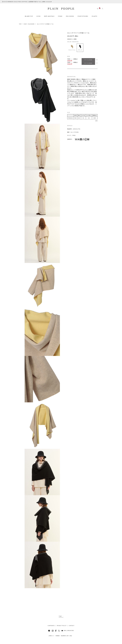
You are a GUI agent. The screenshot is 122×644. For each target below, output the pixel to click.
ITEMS (60, 19)
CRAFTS (95, 19)
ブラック (80, 48)
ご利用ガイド (51, 636)
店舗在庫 (70, 61)
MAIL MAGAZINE (68, 630)
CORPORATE (51, 626)
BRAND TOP (29, 19)
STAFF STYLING (83, 19)
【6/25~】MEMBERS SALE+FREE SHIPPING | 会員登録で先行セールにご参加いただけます (27, 2)
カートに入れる (88, 60)
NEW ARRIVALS (49, 19)
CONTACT (72, 626)
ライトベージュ (72, 48)
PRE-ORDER (70, 19)
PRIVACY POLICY (62, 626)
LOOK (38, 19)
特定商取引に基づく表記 (66, 636)
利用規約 (58, 636)
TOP (60, 616)
